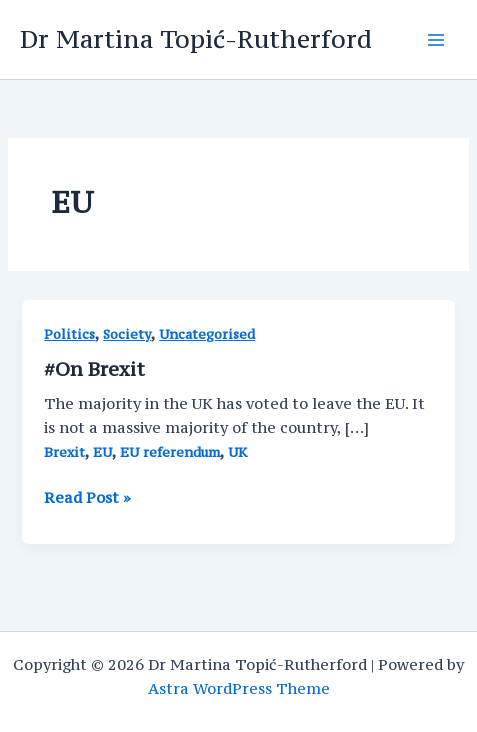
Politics (69, 334)
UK (237, 452)
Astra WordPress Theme (239, 688)
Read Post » (87, 498)
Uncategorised (207, 334)
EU (102, 452)
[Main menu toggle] (436, 40)
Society (127, 334)
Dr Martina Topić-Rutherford (196, 39)
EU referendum (170, 452)
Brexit (64, 452)
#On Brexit (94, 369)
